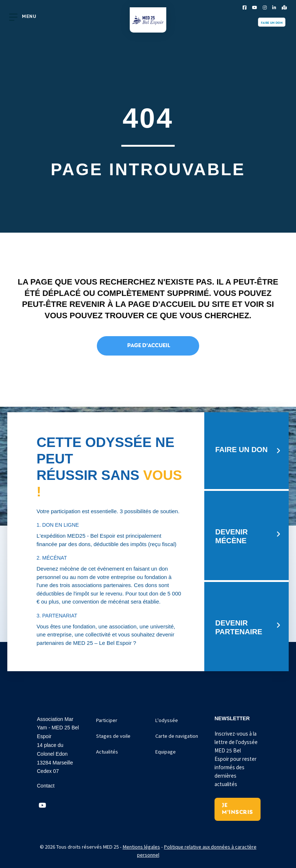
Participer (107, 720)
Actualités (107, 751)
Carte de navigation (177, 736)
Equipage (166, 751)
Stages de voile (113, 736)
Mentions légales (141, 847)
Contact (46, 786)
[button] (42, 805)
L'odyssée (167, 720)
